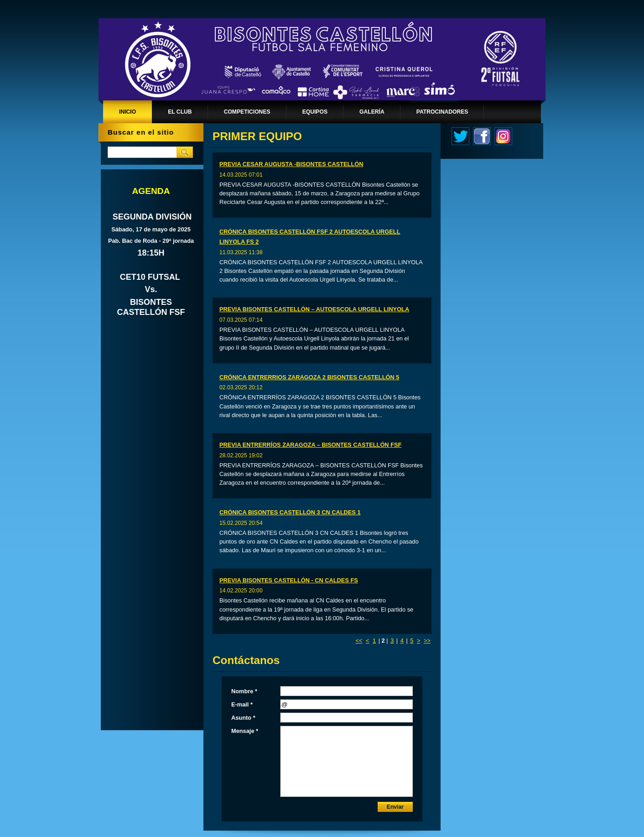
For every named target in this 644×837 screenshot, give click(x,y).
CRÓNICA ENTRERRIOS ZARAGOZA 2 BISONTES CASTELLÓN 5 (309, 377)
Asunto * (243, 718)
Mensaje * (245, 731)
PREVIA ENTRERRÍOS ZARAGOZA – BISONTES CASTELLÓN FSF (310, 445)
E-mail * (242, 704)
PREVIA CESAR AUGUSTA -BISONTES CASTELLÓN (291, 164)
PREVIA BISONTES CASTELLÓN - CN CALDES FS (289, 580)
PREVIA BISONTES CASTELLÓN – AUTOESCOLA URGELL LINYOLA (314, 309)
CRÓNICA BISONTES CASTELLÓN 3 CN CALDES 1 (290, 512)
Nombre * (244, 691)
